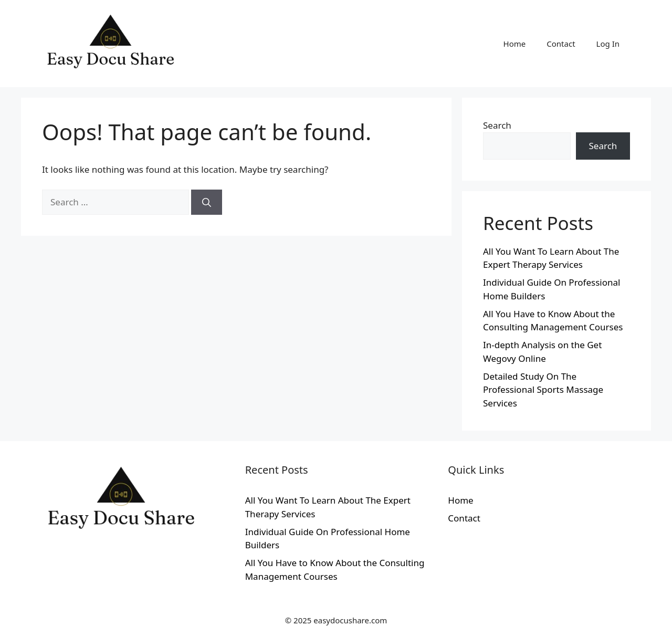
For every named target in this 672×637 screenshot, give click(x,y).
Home (515, 44)
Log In (608, 44)
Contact (561, 44)
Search (497, 125)
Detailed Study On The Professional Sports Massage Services (543, 390)
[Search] (207, 202)
